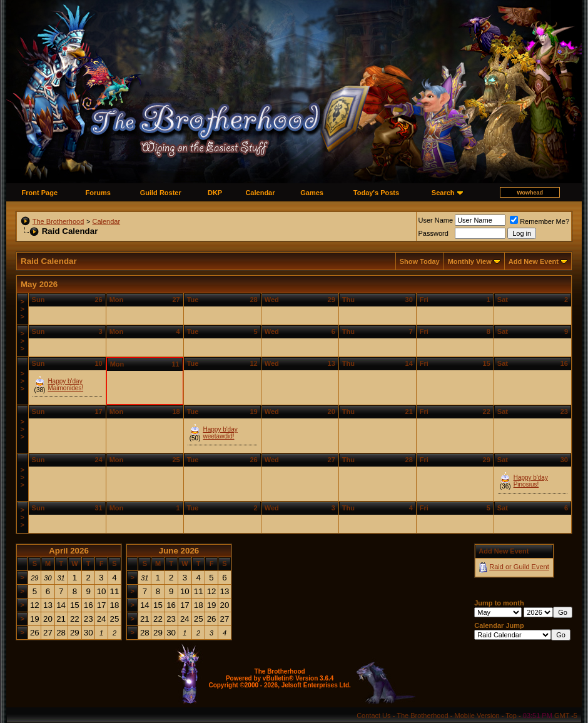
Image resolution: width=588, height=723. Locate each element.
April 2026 (69, 551)
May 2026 (39, 284)
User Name (436, 220)
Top (511, 715)
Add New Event (534, 261)
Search (443, 193)
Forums (98, 193)
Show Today (420, 261)
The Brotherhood (58, 221)
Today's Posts (376, 193)
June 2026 (179, 551)
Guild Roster (161, 193)
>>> (23, 309)
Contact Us (373, 715)
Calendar (260, 193)
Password (433, 233)
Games (312, 193)
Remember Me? (540, 221)
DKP (215, 193)
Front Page (40, 193)
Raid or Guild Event (519, 567)
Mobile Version (477, 715)
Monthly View (470, 261)
